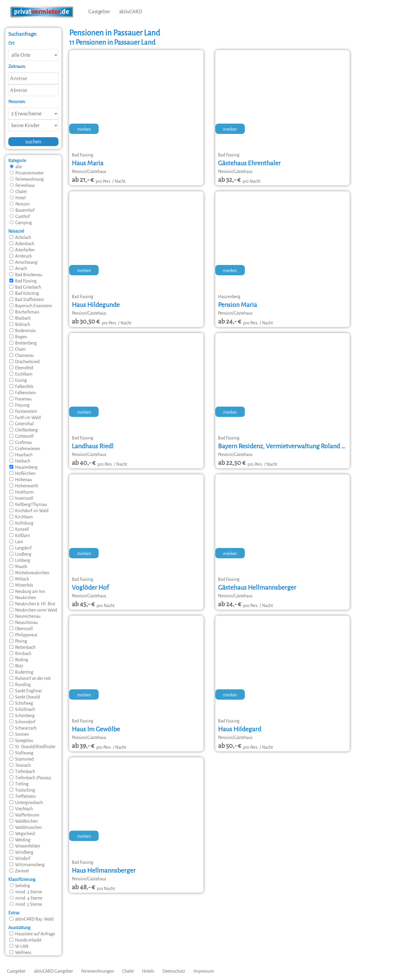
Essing (18, 380)
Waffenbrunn (24, 815)
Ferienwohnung (27, 179)
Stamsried (22, 759)
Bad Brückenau (26, 275)
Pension (20, 204)
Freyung (19, 405)
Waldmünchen (26, 827)
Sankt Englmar (26, 691)
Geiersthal (22, 424)
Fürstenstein (23, 411)
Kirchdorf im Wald (29, 511)
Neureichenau (25, 616)
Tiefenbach (22, 772)
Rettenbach (22, 647)
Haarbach (21, 455)
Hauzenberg (23, 467)
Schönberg (22, 716)
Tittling (19, 784)
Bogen (18, 337)
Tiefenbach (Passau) (30, 778)
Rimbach (20, 654)
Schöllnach (22, 709)
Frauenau (21, 399)
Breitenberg (23, 343)
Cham (18, 349)
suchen (33, 142)
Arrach (18, 269)
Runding (20, 685)
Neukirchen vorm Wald (33, 610)
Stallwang (21, 753)
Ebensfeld (21, 368)
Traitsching (22, 790)
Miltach (19, 579)
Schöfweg (21, 703)
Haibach (20, 461)
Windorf (20, 858)
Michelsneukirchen (29, 573)
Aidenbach (22, 244)
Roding (19, 660)
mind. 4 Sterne (26, 898)
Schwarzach (23, 728)
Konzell (19, 529)
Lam (16, 542)
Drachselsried (25, 362)
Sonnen (19, 734)
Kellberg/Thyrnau (28, 504)
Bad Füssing (23, 281)
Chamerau (22, 355)
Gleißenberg (24, 430)
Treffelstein (23, 796)
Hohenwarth (24, 486)
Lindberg (20, 554)
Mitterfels (21, 585)
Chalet (18, 192)
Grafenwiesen (25, 449)
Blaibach (20, 318)
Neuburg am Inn (27, 591)
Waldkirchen (24, 821)
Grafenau (21, 442)
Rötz (16, 666)
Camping (21, 223)
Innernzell (21, 498)
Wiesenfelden (25, 846)
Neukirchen (23, 598)
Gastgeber (99, 12)
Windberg (21, 852)
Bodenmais (23, 331)
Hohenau (21, 480)
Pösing (18, 641)
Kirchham (21, 517)
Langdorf (21, 548)
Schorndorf (22, 722)
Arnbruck (21, 256)
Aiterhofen (22, 250)
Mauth (18, 567)
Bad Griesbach (25, 287)
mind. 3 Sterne (26, 892)
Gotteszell (22, 436)
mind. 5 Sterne (26, 904)
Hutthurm (22, 492)
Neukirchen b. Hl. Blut (32, 604)
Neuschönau (24, 622)
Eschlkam (21, 374)
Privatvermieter (27, 173)
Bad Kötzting (24, 293)
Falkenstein (23, 393)
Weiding (20, 840)
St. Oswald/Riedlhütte (32, 747)
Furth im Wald (25, 418)
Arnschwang (23, 262)
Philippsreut (23, 635)
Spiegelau (21, 740)
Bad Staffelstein (27, 300)
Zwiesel (19, 871)
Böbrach (20, 324)
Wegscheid (22, 834)
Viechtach (21, 809)
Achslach (20, 237)
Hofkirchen (22, 473)
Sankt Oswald (25, 697)
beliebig (20, 886)
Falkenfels (21, 386)
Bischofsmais (24, 312)
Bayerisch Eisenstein (31, 306)
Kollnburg (21, 523)
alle (16, 167)
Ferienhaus (22, 185)
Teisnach (20, 765)
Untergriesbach (26, 803)
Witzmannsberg (27, 865)
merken (84, 129)
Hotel (18, 198)
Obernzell (21, 629)
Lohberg (20, 560)
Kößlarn (20, 536)
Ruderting (21, 672)
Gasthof (20, 216)
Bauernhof (22, 210)
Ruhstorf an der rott (30, 678)
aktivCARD (130, 12)
